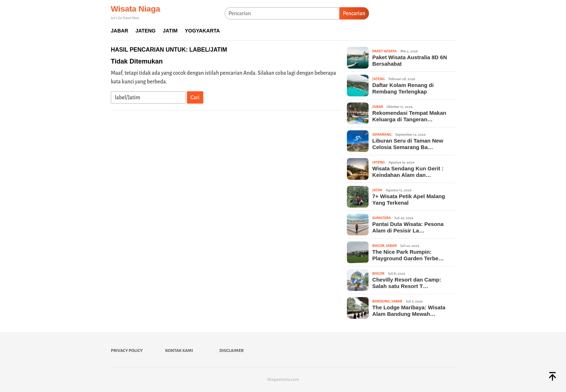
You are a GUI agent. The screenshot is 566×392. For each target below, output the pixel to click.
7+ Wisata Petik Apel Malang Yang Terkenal (408, 199)
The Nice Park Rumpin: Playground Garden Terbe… (408, 255)
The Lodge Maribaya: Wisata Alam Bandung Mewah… (409, 311)
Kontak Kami (179, 351)
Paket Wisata (384, 51)
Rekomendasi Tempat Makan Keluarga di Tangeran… (409, 116)
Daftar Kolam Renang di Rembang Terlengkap (403, 88)
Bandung (381, 301)
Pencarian (354, 13)
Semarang (382, 134)
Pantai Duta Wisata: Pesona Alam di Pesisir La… (408, 227)
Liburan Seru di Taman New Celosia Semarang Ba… (408, 144)
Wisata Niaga (136, 9)
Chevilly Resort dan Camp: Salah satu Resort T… (407, 283)
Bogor (378, 246)
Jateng (378, 79)
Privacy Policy (127, 351)
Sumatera (381, 218)
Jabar (378, 107)
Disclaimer (232, 351)
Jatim (377, 190)
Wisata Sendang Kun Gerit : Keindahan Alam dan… (408, 172)
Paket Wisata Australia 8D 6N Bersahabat (410, 60)
